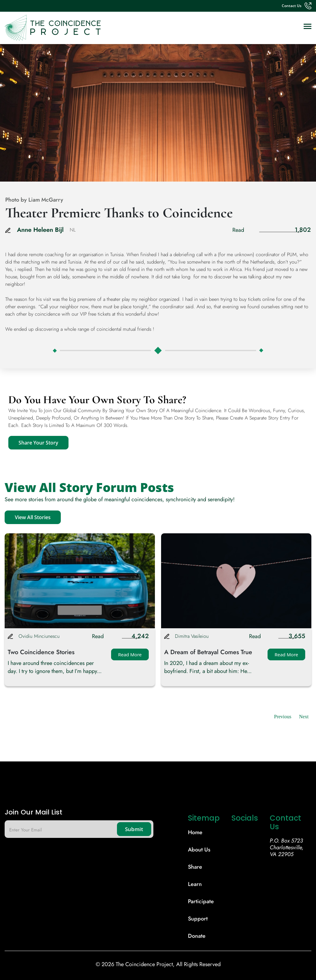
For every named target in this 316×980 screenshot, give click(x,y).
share (195, 867)
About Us (199, 850)
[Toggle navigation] (308, 27)
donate (197, 936)
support (198, 919)
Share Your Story (38, 443)
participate (201, 901)
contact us (292, 6)
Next (304, 717)
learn (195, 884)
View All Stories (33, 517)
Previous (283, 717)
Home (195, 832)
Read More (130, 654)
